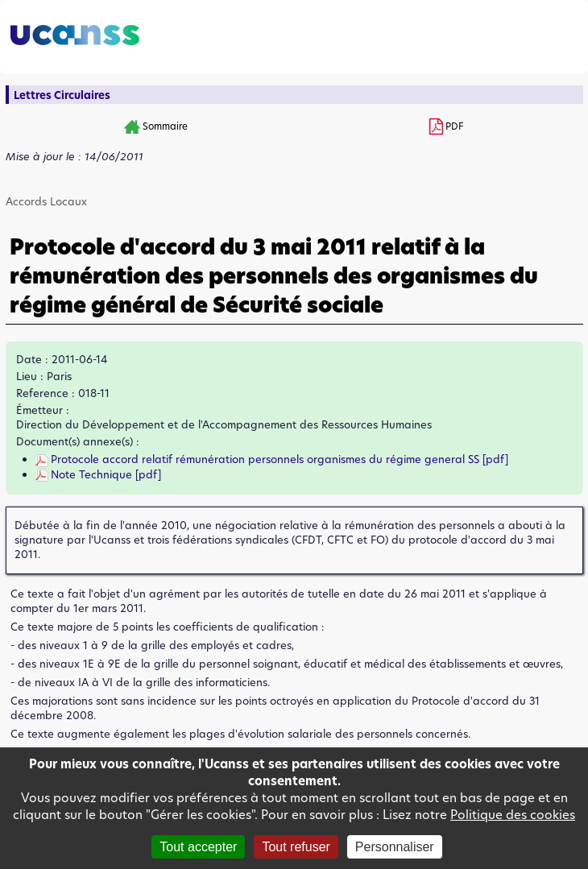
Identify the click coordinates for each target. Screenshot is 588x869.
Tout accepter (198, 847)
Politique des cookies (513, 815)
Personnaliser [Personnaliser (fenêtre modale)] (395, 847)
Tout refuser (296, 847)
